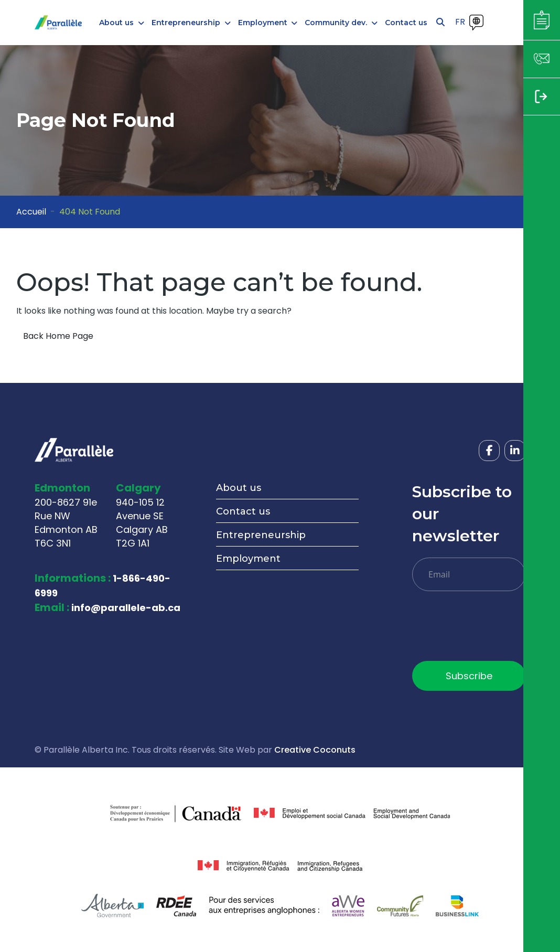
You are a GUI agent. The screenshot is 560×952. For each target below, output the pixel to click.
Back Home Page (58, 336)
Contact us (243, 511)
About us (239, 488)
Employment (248, 559)
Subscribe (469, 676)
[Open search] (440, 23)
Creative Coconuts (315, 750)
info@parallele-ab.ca (126, 608)
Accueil (31, 212)
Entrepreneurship (261, 535)
